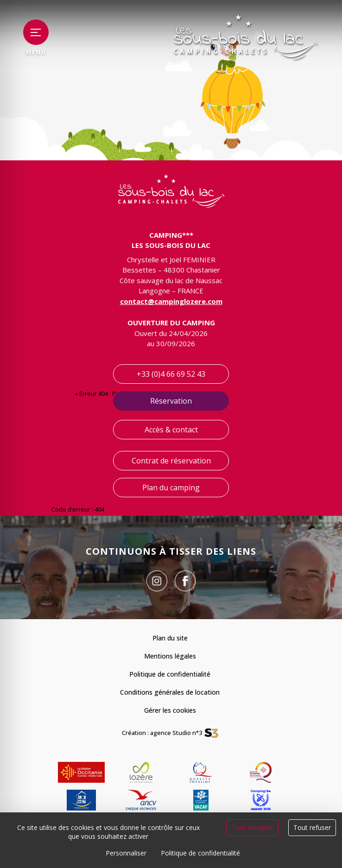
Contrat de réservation (171, 461)
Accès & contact (171, 430)
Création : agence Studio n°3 (162, 733)
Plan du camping (171, 488)
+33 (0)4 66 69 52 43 (171, 374)
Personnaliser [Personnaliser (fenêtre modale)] (126, 853)
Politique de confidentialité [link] (200, 853)
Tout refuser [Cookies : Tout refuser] (312, 827)
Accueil (63, 394)
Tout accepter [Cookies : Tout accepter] (252, 827)
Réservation (171, 401)
